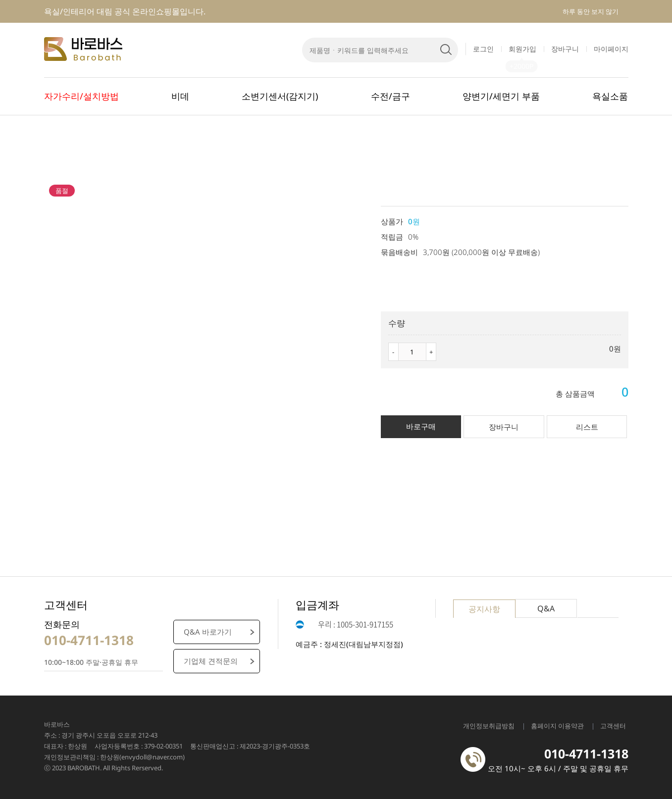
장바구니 (565, 49)
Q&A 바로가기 (208, 632)
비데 (180, 96)
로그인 (483, 49)
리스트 (587, 427)
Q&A (546, 608)
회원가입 (522, 49)
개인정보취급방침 (489, 726)
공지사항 (484, 609)
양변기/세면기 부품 (501, 96)
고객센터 (613, 726)
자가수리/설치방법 (81, 96)
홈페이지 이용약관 (557, 726)
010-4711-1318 (89, 640)
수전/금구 (390, 96)
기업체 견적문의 (211, 661)
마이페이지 (611, 49)
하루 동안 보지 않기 (591, 11)
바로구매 (421, 426)
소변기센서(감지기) (280, 96)
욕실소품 (610, 96)
